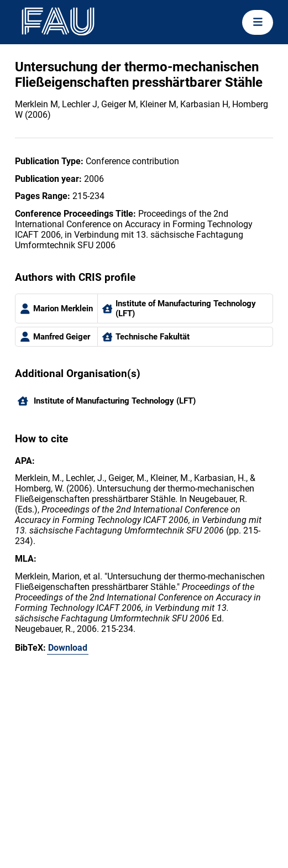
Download (68, 648)
